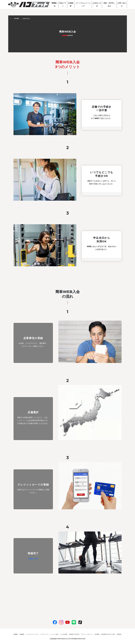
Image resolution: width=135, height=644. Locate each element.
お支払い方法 (97, 4)
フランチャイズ (44, 634)
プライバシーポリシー (87, 634)
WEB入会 (55, 4)
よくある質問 (64, 634)
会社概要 (97, 634)
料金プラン (63, 4)
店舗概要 (71, 4)
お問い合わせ (122, 4)
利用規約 (119, 634)
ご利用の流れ (26, 19)
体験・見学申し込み (109, 4)
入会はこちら (33, 558)
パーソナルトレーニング (83, 4)
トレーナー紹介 (54, 634)
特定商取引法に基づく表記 (108, 634)
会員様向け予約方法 (74, 634)
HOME (17, 19)
